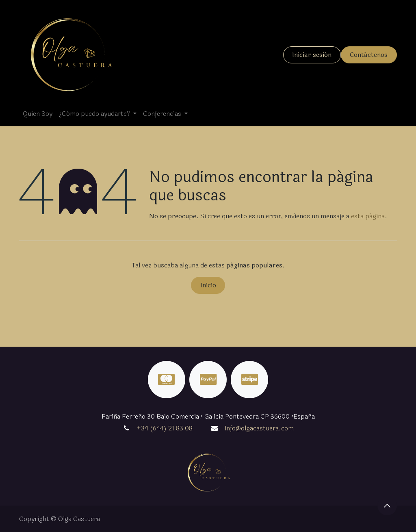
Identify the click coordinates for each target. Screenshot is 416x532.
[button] (387, 506)
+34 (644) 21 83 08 (165, 428)
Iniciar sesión (312, 55)
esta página (368, 216)
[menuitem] (37, 114)
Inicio (208, 285)
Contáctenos (369, 55)
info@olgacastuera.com (259, 428)
